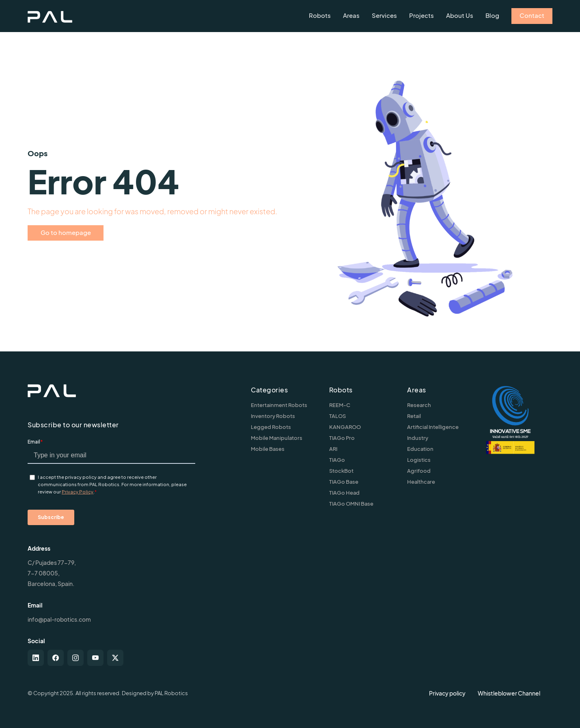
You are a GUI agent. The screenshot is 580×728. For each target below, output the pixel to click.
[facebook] (56, 658)
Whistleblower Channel (509, 693)
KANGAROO (345, 427)
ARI (333, 449)
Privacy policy (447, 693)
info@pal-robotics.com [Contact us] (59, 619)
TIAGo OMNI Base (351, 504)
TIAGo (337, 460)
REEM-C (340, 405)
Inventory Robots (273, 416)
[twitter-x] (115, 658)
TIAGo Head (344, 493)
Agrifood (419, 471)
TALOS (337, 416)
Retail (414, 416)
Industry (418, 438)
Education (420, 449)
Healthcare (421, 482)
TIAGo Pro (342, 438)
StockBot (341, 471)
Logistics (419, 460)
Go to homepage (66, 232)
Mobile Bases (268, 449)
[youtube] (95, 658)
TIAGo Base (344, 482)
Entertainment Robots (279, 405)
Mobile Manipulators (277, 438)
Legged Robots (271, 427)
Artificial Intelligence (433, 427)
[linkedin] (36, 658)
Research (419, 405)
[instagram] (75, 658)
